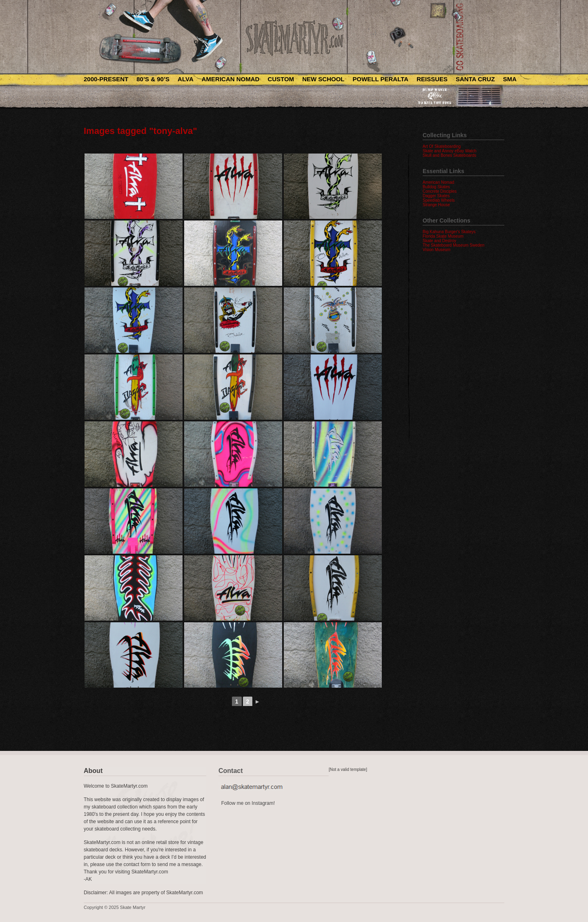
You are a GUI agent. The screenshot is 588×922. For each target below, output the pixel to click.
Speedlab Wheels (439, 200)
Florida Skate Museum (443, 236)
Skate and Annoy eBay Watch (450, 151)
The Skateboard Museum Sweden (453, 245)
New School (323, 79)
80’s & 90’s (153, 79)
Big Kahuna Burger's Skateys (449, 232)
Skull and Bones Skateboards (449, 155)
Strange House (436, 205)
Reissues (432, 79)
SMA (510, 79)
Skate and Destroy (439, 241)
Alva (186, 79)
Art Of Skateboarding (442, 146)
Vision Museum (437, 250)
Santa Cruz (475, 79)
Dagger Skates (436, 196)
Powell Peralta (380, 79)
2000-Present (106, 79)
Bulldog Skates (436, 187)
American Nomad (231, 79)
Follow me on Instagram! (248, 803)
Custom (281, 79)
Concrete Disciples (440, 191)
